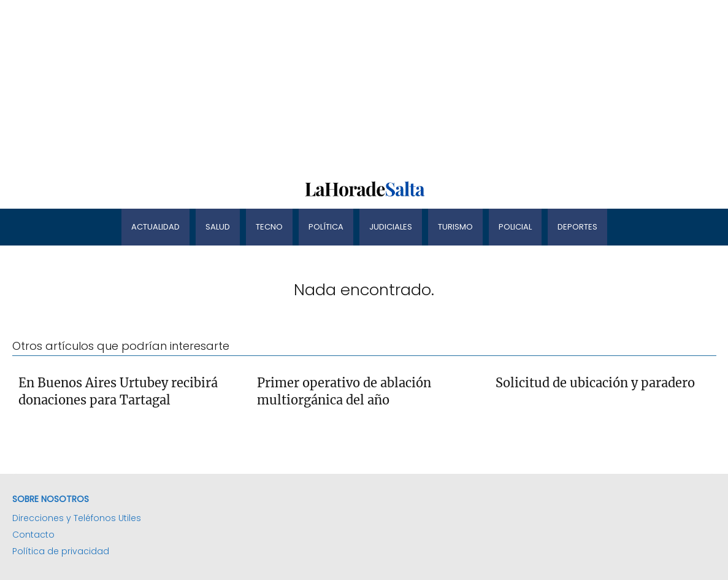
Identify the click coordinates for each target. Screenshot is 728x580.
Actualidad (155, 227)
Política (326, 227)
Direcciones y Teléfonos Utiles (77, 518)
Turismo (455, 227)
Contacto (33, 535)
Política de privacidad (61, 551)
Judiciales (391, 227)
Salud (218, 227)
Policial (515, 227)
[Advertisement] (364, 86)
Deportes (577, 227)
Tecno (269, 227)
